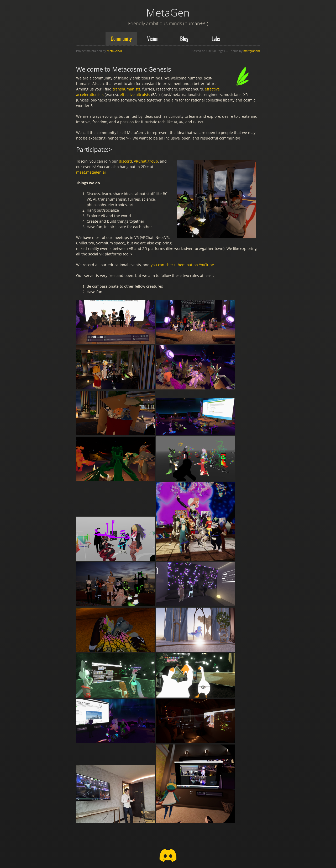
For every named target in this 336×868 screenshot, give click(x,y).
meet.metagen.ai (91, 172)
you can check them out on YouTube (182, 265)
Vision (153, 39)
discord (125, 161)
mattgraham (252, 51)
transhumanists (127, 89)
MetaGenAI (114, 51)
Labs (216, 39)
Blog (184, 39)
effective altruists (135, 95)
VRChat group (146, 161)
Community (121, 39)
